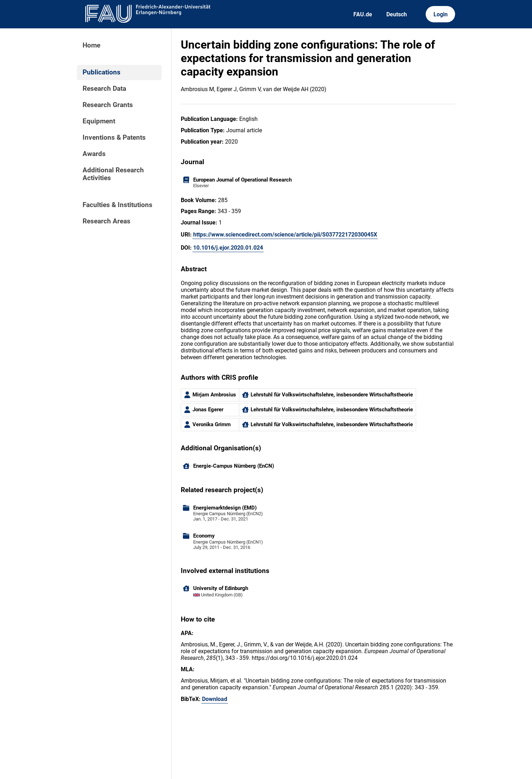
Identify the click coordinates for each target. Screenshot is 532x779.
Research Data (104, 89)
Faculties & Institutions (117, 205)
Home (91, 45)
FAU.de (363, 14)
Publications (102, 72)
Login (441, 14)
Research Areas (107, 221)
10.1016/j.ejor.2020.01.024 (228, 248)
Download (215, 699)
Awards (94, 154)
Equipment (99, 121)
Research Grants (108, 105)
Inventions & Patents (114, 138)
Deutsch (397, 14)
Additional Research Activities (113, 174)
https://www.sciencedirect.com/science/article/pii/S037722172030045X (285, 235)
